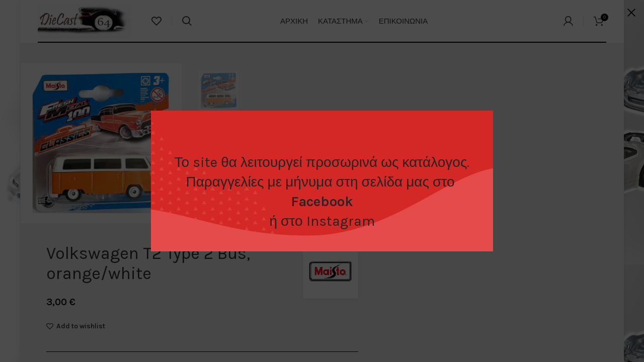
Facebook (322, 201)
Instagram (341, 221)
